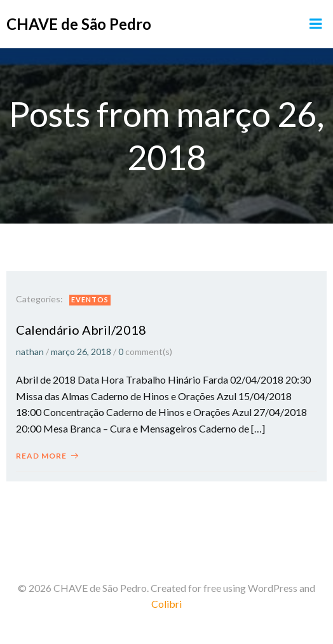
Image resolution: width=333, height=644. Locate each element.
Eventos (90, 299)
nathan (30, 352)
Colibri (166, 604)
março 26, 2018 (81, 352)
